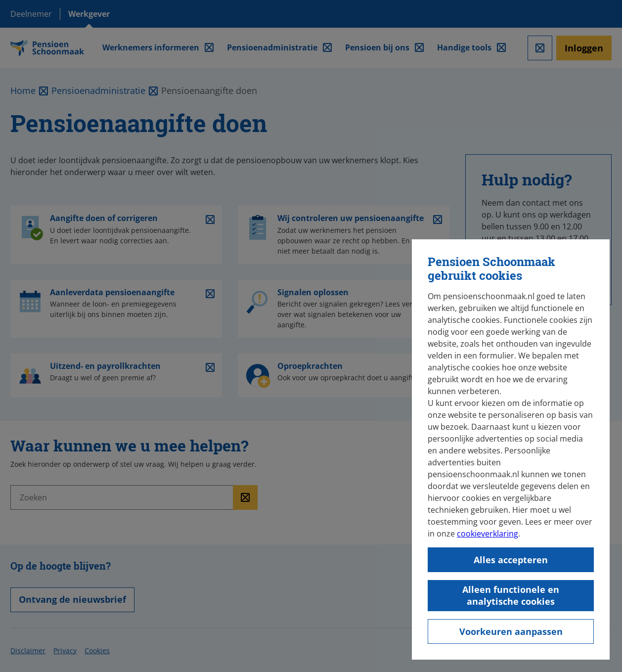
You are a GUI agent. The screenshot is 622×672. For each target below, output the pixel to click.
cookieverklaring (488, 534)
